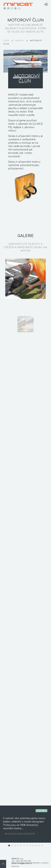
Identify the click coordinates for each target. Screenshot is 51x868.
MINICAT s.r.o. (18, 859)
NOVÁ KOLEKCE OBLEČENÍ (21, 834)
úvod (6, 41)
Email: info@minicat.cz (22, 863)
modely (20, 41)
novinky (41, 811)
